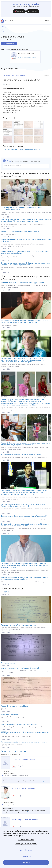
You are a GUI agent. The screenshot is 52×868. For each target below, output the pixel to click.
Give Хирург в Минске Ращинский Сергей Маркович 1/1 (13, 796)
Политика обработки (26, 840)
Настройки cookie (26, 850)
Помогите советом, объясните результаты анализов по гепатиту (24, 742)
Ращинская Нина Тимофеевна (23, 759)
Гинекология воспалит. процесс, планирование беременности (23, 149)
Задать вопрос (9, 43)
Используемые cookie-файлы (26, 844)
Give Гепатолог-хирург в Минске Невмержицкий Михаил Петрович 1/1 (13, 827)
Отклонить (26, 856)
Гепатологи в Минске (14, 751)
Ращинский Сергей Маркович (23, 789)
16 (22, 796)
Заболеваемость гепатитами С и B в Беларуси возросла (22, 455)
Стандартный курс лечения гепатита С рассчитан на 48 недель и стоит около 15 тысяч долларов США (25, 525)
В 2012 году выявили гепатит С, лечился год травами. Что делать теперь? (25, 733)
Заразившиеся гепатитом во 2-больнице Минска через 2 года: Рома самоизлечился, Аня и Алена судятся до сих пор (26, 321)
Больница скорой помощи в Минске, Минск (16, 776)
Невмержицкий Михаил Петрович (25, 820)
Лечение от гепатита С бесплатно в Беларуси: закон (22, 283)
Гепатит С (5, 592)
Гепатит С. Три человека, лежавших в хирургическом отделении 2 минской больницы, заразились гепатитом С (25, 444)
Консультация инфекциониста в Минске (15, 75)
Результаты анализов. (9, 663)
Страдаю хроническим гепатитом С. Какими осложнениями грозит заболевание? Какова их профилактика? (25, 264)
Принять (26, 863)
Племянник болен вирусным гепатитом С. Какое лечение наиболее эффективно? (26, 240)
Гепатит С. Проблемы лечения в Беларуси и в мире (20, 231)
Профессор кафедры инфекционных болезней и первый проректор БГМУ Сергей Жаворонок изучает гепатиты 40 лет (26, 221)
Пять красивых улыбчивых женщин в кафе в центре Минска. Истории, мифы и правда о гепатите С (23, 505)
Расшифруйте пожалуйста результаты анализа (18, 625)
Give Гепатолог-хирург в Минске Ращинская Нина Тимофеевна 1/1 (13, 767)
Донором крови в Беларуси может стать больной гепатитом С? (24, 516)
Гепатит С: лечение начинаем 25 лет (14, 706)
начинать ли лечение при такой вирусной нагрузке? (20, 668)
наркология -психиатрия (10, 714)
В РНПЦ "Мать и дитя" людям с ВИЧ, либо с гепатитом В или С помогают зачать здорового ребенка (24, 578)
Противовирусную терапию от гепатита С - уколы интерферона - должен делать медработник (25, 252)
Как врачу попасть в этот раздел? (27, 57)
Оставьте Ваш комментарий (26, 166)
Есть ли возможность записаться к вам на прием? (19, 724)
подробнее (44, 781)
